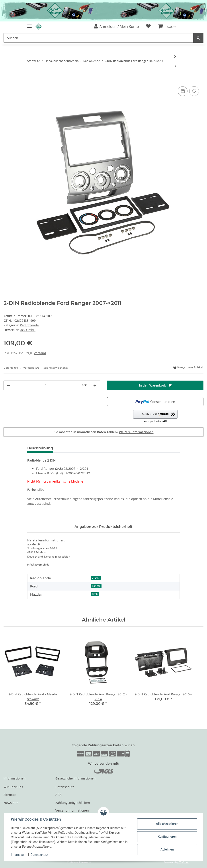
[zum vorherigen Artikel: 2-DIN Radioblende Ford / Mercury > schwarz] (175, 66)
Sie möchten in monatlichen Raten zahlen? (104, 432)
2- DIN (96, 578)
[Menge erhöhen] (95, 385)
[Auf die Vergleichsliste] (183, 91)
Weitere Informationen (136, 432)
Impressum (19, 855)
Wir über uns (13, 787)
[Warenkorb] (167, 27)
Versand (40, 353)
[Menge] (46, 385)
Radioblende (29, 325)
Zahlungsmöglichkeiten (73, 803)
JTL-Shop (184, 862)
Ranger (96, 586)
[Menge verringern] (9, 385)
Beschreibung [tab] (40, 448)
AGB (59, 795)
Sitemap (10, 795)
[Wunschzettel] (148, 27)
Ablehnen (167, 849)
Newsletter (12, 803)
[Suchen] (99, 38)
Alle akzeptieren (167, 824)
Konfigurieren (167, 837)
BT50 (95, 594)
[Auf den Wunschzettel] (194, 91)
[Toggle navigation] (29, 24)
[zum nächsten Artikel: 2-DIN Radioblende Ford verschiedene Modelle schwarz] (175, 56)
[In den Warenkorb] (7, 80)
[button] (116, 27)
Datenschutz (65, 787)
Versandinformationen (72, 810)
